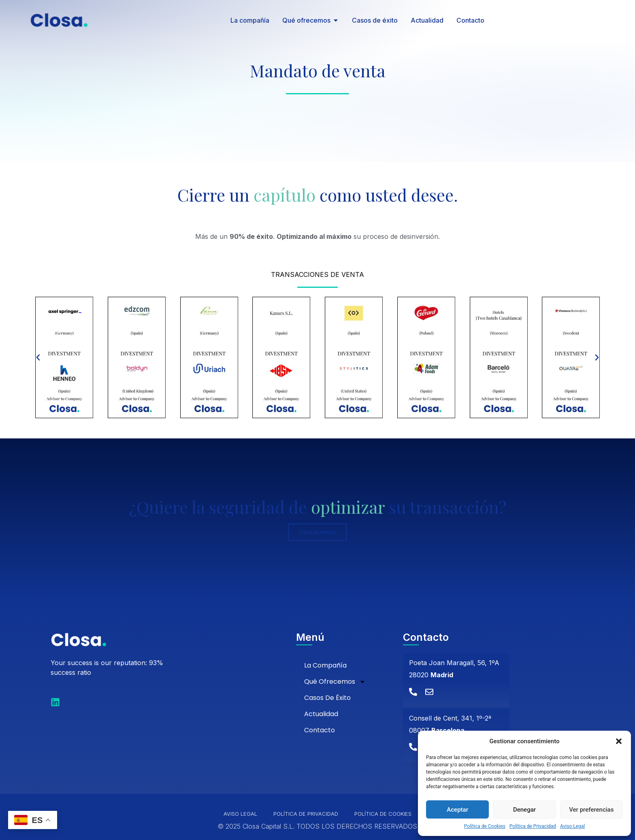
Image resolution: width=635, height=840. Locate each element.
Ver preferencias (591, 810)
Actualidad (321, 714)
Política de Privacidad (533, 826)
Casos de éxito (327, 698)
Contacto (320, 730)
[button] (619, 741)
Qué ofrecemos (335, 682)
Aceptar (457, 810)
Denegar (524, 810)
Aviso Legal (572, 826)
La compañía (325, 665)
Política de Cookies (485, 826)
